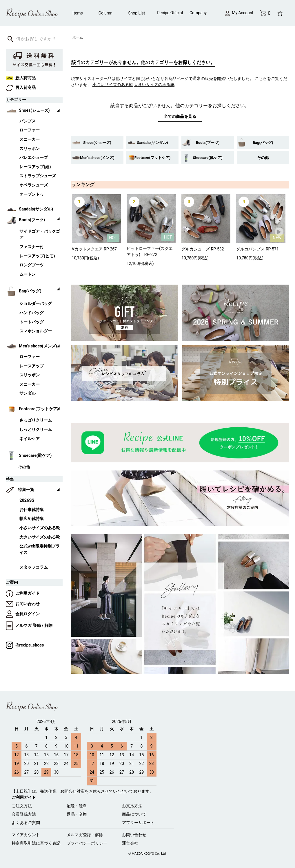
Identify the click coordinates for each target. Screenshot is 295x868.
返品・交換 (77, 814)
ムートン (28, 274)
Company (198, 13)
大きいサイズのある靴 (40, 537)
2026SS (27, 500)
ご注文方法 (22, 806)
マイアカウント (26, 835)
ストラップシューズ (38, 176)
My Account (239, 13)
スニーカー (30, 139)
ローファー (30, 130)
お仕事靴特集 (32, 510)
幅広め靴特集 (32, 519)
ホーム (78, 37)
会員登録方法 (24, 814)
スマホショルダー (36, 331)
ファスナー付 (32, 247)
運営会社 (130, 843)
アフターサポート (138, 823)
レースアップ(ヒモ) (37, 256)
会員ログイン (23, 614)
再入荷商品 (21, 88)
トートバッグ (32, 322)
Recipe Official (170, 13)
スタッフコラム (34, 567)
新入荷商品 (21, 78)
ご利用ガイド (23, 593)
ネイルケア (30, 439)
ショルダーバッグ (36, 304)
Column (105, 13)
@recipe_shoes (25, 645)
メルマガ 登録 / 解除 (29, 626)
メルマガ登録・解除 (85, 835)
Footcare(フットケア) (153, 158)
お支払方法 (132, 806)
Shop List (136, 13)
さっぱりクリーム (36, 420)
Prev (81, 232)
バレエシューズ (34, 158)
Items (78, 13)
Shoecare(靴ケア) (208, 158)
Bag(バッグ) (263, 143)
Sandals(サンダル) (153, 143)
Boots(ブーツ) (208, 143)
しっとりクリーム (36, 430)
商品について (134, 814)
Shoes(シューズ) (97, 143)
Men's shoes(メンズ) (97, 158)
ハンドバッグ (32, 313)
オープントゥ (32, 194)
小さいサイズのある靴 (40, 528)
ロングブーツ (32, 265)
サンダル (28, 393)
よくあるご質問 (26, 823)
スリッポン (30, 149)
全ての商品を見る (180, 116)
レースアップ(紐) (35, 167)
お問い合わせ (23, 604)
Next (279, 232)
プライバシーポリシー (87, 843)
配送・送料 (77, 806)
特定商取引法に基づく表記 (36, 843)
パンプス (28, 121)
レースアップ (32, 366)
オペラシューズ (34, 185)
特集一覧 (26, 490)
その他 (263, 158)
